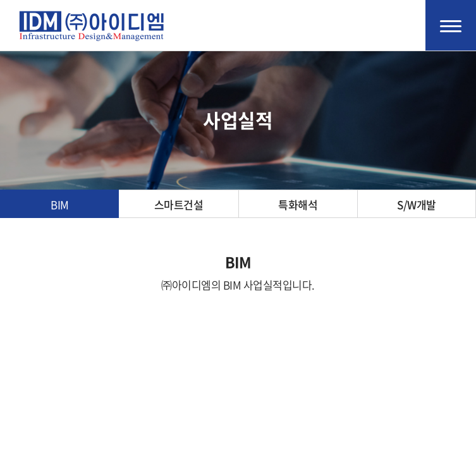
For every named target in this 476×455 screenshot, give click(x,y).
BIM (60, 204)
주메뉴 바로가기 (0, 0)
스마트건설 (179, 204)
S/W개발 (417, 204)
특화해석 (298, 204)
